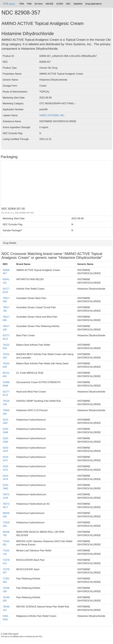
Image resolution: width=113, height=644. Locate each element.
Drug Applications (93, 4)
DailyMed (78, 4)
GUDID (60, 4)
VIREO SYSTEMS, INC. (52, 115)
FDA (9, 4)
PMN (29, 4)
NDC (68, 4)
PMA (22, 4)
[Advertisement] (56, 183)
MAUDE (50, 4)
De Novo (39, 4)
